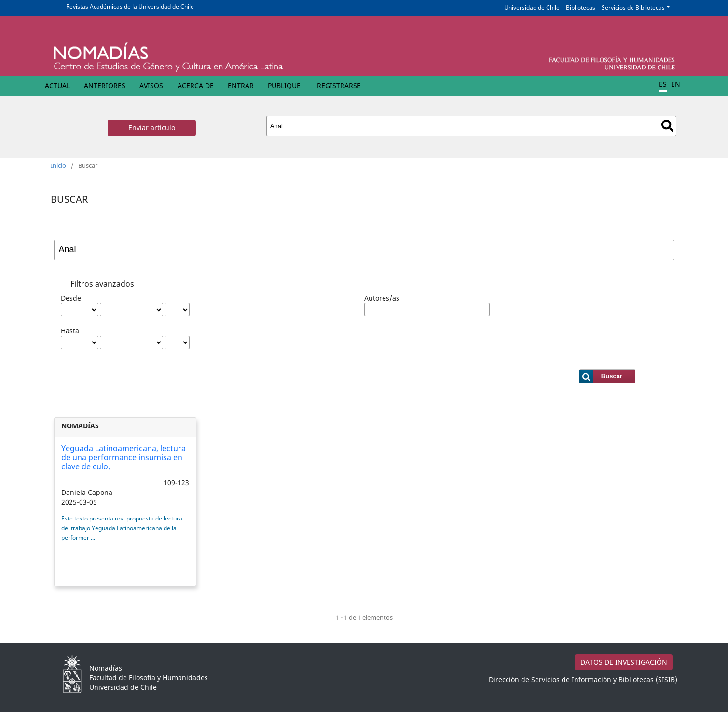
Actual (57, 86)
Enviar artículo (152, 128)
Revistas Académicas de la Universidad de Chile (130, 7)
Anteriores (105, 86)
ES (663, 84)
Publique (284, 86)
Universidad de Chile (532, 7)
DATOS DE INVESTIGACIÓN (624, 662)
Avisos (151, 86)
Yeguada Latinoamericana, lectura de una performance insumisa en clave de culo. (124, 457)
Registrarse (339, 86)
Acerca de (196, 86)
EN (676, 84)
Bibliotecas (581, 7)
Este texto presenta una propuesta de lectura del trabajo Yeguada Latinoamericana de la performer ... (122, 528)
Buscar (667, 126)
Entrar (241, 86)
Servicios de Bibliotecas (633, 7)
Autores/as (382, 298)
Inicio (58, 165)
